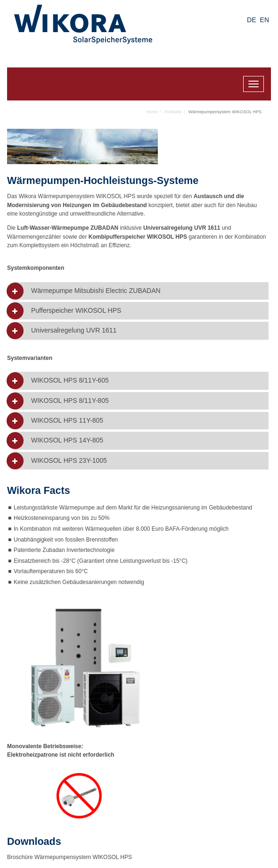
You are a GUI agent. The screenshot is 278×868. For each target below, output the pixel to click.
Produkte (173, 112)
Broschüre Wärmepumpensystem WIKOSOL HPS (69, 857)
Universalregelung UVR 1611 (74, 330)
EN (265, 20)
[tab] (141, 291)
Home (152, 112)
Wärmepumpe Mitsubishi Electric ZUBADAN (96, 291)
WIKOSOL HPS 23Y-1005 (69, 461)
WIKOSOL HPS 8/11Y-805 (70, 401)
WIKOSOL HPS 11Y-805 (67, 421)
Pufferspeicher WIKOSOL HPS (76, 311)
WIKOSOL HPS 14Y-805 (67, 440)
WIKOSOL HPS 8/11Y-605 (70, 380)
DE (251, 20)
